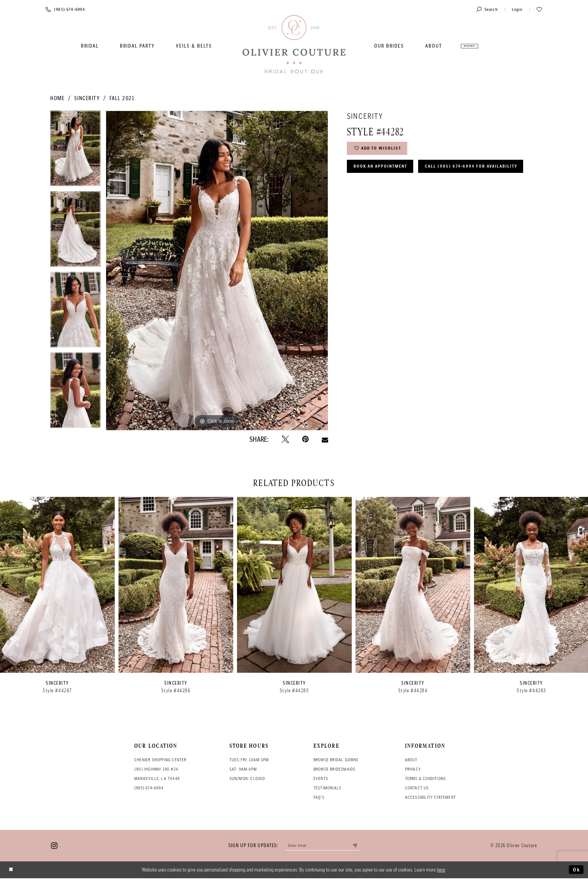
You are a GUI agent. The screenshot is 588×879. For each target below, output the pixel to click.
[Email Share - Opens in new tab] (325, 439)
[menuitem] (90, 46)
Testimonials (327, 788)
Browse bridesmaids (335, 769)
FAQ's (319, 797)
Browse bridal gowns (336, 760)
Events (321, 778)
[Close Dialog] (12, 871)
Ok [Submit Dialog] (576, 870)
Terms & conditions (426, 778)
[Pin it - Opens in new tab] (305, 439)
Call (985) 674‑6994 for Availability (403, 188)
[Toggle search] (487, 9)
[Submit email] (358, 846)
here (441, 870)
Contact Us (417, 788)
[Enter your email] (323, 846)
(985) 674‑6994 (149, 788)
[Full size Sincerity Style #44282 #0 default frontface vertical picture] (217, 270)
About (411, 760)
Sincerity (87, 98)
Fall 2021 (122, 98)
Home (57, 98)
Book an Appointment (383, 169)
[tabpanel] (75, 151)
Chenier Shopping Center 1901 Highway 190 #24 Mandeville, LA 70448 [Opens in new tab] (160, 769)
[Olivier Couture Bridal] (294, 45)
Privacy (413, 769)
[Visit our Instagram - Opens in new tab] (54, 846)
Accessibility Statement (431, 797)
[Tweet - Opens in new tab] (285, 439)
